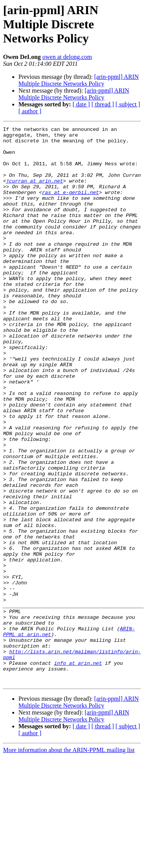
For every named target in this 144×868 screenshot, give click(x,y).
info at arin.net (78, 771)
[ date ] (81, 104)
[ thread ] (103, 104)
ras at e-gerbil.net (70, 206)
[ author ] (30, 111)
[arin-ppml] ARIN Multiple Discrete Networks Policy (79, 80)
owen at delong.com (67, 57)
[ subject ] (128, 104)
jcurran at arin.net (35, 192)
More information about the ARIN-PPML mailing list (69, 861)
